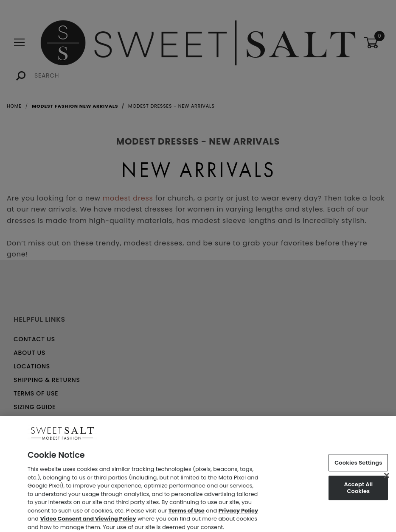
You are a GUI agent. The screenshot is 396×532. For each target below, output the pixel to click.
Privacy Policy (238, 514)
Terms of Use (187, 514)
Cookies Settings (358, 466)
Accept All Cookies (358, 491)
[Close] (387, 478)
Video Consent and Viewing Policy (88, 522)
